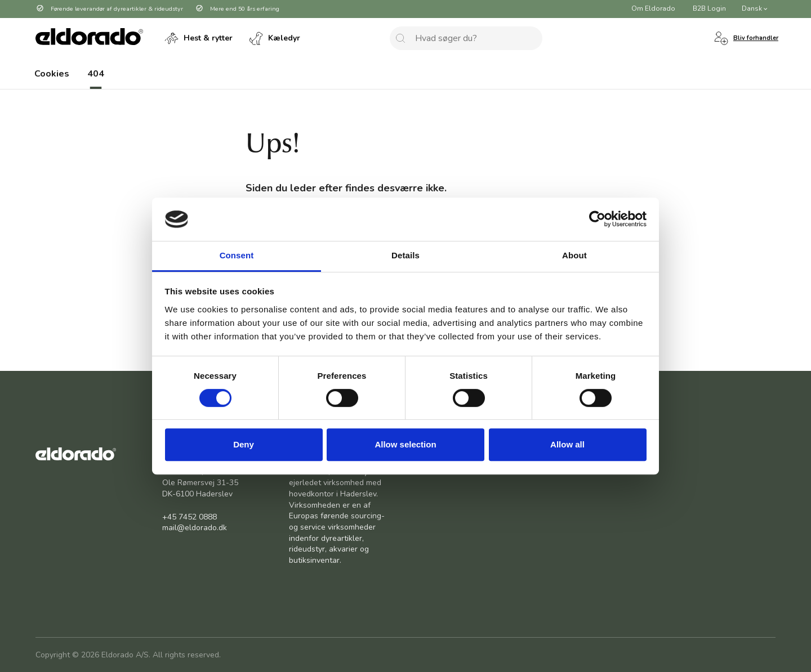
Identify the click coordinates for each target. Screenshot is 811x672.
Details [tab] (405, 255)
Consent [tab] (237, 255)
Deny (244, 444)
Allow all (567, 444)
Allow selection (405, 444)
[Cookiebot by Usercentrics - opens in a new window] (597, 219)
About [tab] (574, 255)
